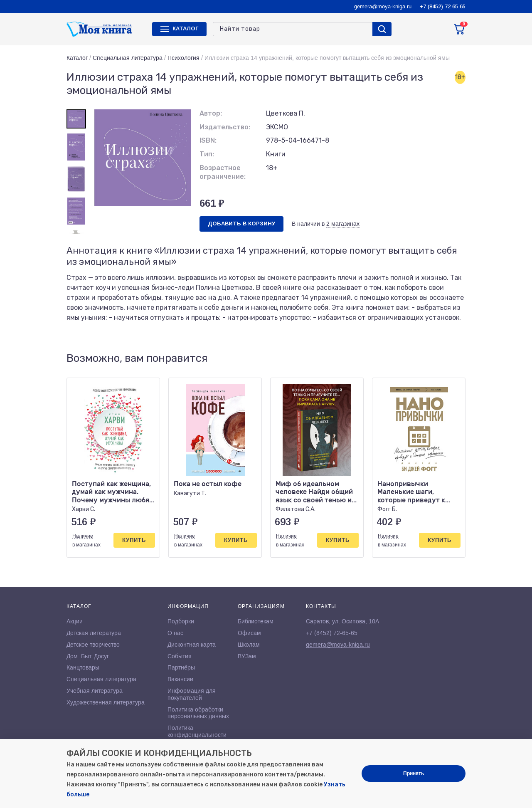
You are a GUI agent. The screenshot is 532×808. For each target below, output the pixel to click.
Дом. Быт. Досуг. (88, 656)
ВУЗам (247, 656)
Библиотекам (256, 621)
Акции (75, 621)
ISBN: (208, 140)
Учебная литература (95, 691)
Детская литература (94, 633)
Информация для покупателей (192, 694)
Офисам (249, 633)
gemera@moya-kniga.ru (383, 6)
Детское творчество (93, 645)
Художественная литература (106, 702)
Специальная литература (128, 58)
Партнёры (181, 667)
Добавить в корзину (241, 224)
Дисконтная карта (192, 645)
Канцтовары (83, 667)
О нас (175, 633)
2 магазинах (343, 224)
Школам (249, 645)
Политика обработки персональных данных (198, 713)
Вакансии (180, 679)
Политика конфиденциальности (197, 731)
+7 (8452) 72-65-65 (332, 633)
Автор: (211, 113)
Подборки (181, 621)
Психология (183, 58)
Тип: (207, 154)
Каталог (77, 58)
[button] (442, 358)
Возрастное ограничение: (223, 172)
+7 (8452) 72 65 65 (443, 6)
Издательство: (225, 127)
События (180, 656)
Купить (134, 540)
